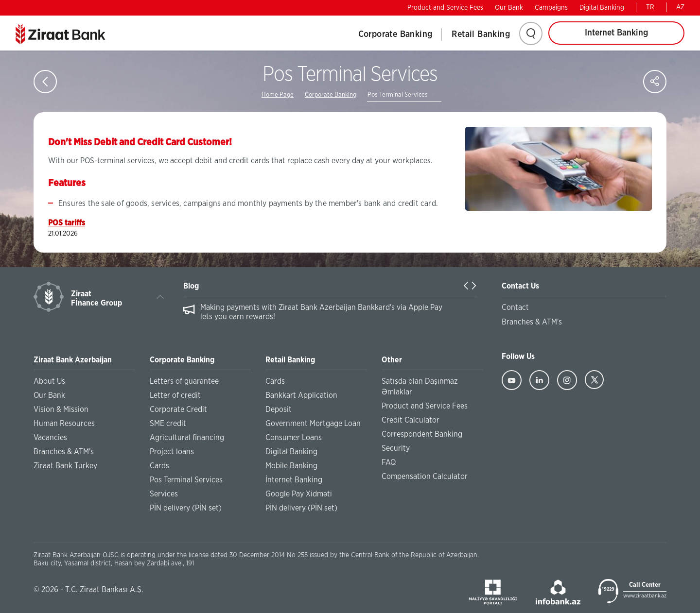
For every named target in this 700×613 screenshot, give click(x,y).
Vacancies (50, 438)
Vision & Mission (61, 409)
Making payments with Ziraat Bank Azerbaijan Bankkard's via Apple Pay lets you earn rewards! (321, 312)
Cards (159, 466)
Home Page (278, 95)
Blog (191, 286)
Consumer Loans (294, 438)
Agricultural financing (187, 438)
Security (396, 448)
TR (650, 7)
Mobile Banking (291, 466)
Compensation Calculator (425, 477)
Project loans (172, 452)
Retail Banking (481, 34)
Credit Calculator (411, 420)
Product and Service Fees (445, 8)
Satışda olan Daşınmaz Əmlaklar (420, 387)
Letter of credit (175, 395)
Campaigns (551, 8)
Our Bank (509, 8)
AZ (680, 7)
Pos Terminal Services (398, 95)
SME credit (168, 424)
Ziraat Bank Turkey (65, 466)
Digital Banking (602, 8)
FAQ (389, 462)
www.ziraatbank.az (645, 596)
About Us (49, 381)
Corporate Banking (395, 34)
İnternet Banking (294, 480)
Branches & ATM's (64, 452)
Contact (515, 307)
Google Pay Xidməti (299, 494)
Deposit (279, 409)
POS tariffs (67, 223)
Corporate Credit (178, 409)
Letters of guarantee (184, 381)
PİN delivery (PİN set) (186, 508)
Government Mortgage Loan (313, 424)
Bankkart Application (301, 395)
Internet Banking (616, 33)
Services (164, 494)
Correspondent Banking (422, 434)
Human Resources (64, 424)
